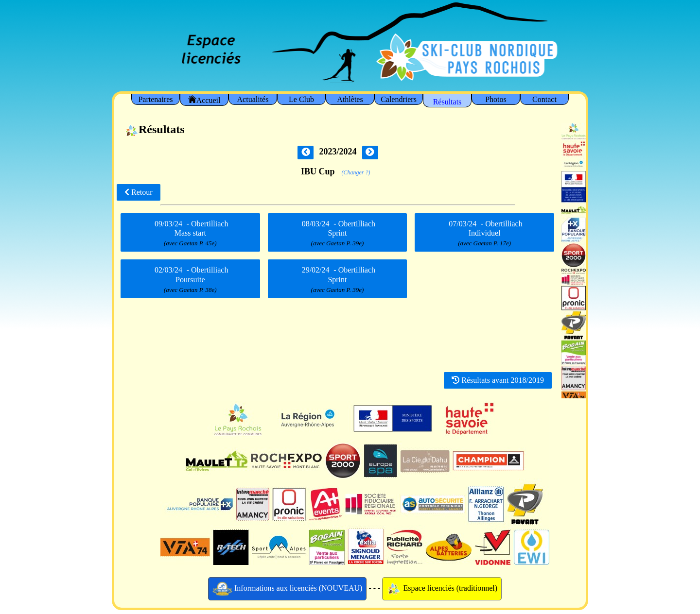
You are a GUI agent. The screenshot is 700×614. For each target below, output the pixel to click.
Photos (496, 99)
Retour (139, 192)
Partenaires (155, 99)
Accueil (204, 100)
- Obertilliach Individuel (484, 233)
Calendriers (399, 99)
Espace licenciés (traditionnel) (442, 589)
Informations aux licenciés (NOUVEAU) (288, 589)
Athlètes (350, 99)
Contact (544, 99)
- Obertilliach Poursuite (190, 280)
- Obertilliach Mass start (190, 233)
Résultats (447, 102)
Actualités (253, 99)
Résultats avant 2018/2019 (498, 380)
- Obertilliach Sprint (337, 233)
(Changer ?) (356, 172)
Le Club (301, 99)
